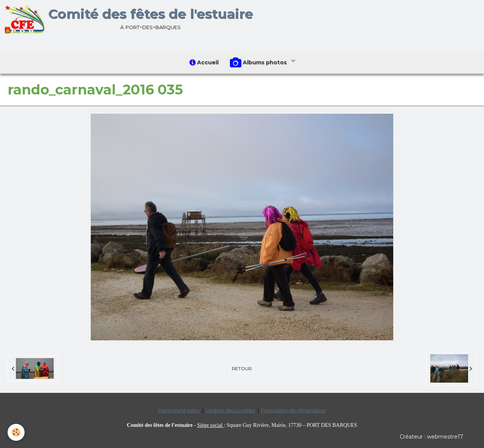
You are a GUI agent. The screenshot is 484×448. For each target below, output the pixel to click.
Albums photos (259, 63)
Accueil (204, 62)
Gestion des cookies (230, 410)
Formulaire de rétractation (293, 410)
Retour (242, 368)
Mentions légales (179, 410)
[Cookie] (16, 432)
